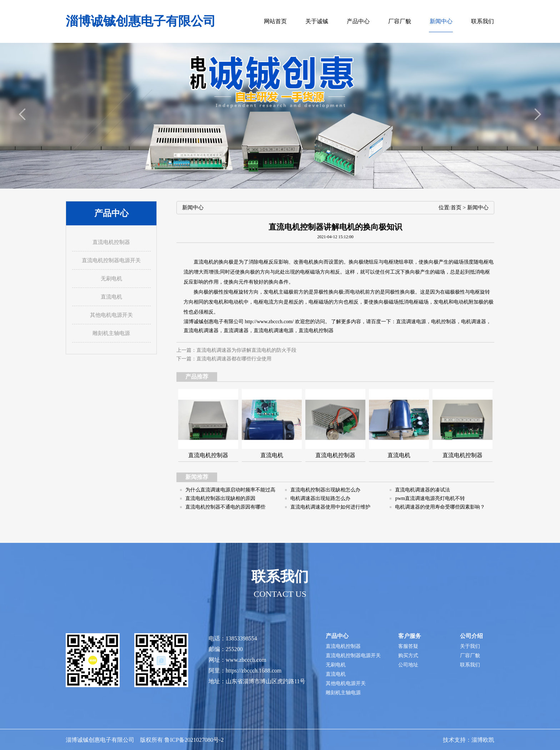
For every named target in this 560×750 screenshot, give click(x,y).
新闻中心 (478, 207)
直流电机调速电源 (274, 331)
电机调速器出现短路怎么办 (320, 498)
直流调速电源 (411, 322)
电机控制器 (444, 322)
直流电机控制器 (316, 331)
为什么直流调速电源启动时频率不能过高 (230, 490)
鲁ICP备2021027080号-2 (194, 740)
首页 (456, 207)
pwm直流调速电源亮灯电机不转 (430, 498)
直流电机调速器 (201, 331)
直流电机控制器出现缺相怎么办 (325, 490)
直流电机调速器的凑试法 (422, 490)
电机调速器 (474, 322)
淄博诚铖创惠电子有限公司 (141, 21)
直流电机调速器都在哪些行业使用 (234, 359)
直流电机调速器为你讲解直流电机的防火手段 (246, 350)
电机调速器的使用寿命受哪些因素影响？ (440, 507)
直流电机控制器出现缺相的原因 (220, 498)
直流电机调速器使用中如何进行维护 (330, 507)
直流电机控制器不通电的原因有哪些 (225, 507)
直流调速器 (236, 331)
